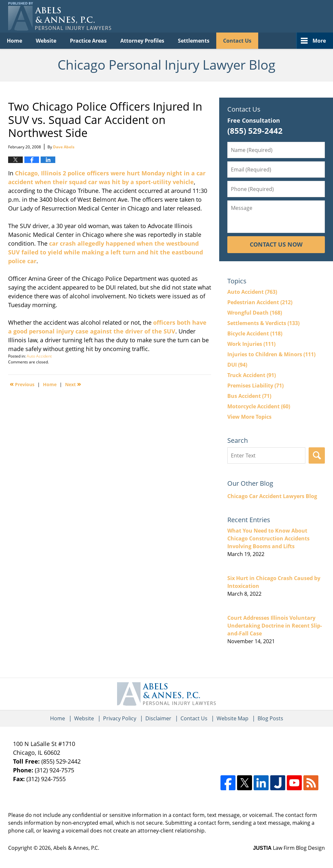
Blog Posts (270, 718)
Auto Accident (39, 356)
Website (46, 41)
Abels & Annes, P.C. (76, 848)
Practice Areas (88, 41)
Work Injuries (251, 344)
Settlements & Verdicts (263, 323)
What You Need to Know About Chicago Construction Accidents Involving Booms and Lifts (268, 538)
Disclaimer (158, 718)
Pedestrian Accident (260, 302)
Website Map (233, 718)
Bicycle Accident (255, 333)
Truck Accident (252, 375)
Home (14, 41)
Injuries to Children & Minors (271, 354)
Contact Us (237, 41)
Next (73, 384)
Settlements (194, 41)
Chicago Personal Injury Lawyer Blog (60, 16)
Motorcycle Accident (259, 406)
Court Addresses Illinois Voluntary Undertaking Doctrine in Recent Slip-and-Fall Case (275, 626)
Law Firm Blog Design (289, 848)
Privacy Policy (120, 718)
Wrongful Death (255, 313)
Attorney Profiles (142, 41)
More (319, 41)
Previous (22, 384)
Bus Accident (249, 396)
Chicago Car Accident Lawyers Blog (272, 496)
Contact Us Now (276, 244)
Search (317, 455)
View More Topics (249, 417)
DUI (237, 365)
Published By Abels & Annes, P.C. (258, 16)
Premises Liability (255, 386)
